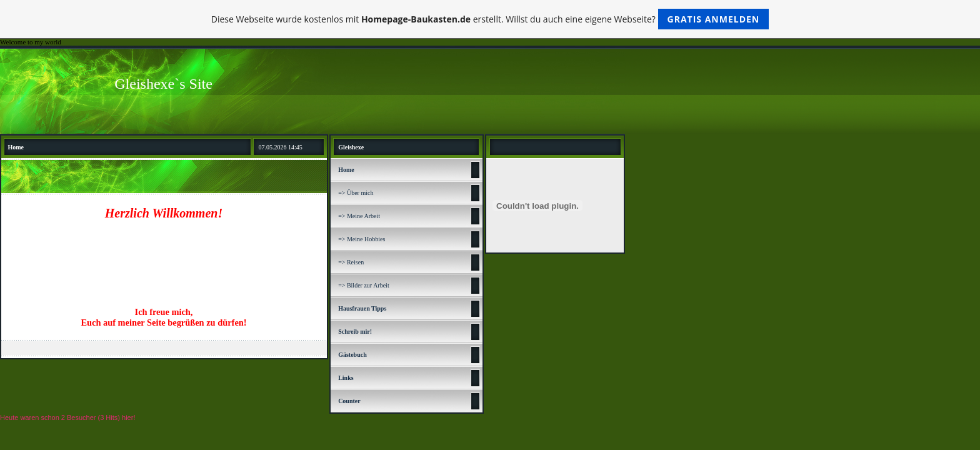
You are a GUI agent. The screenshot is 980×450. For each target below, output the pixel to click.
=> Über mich (356, 193)
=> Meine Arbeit (359, 216)
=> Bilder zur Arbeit (364, 285)
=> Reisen (351, 262)
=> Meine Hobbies (362, 239)
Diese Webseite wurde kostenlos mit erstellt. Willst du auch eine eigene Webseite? (490, 19)
